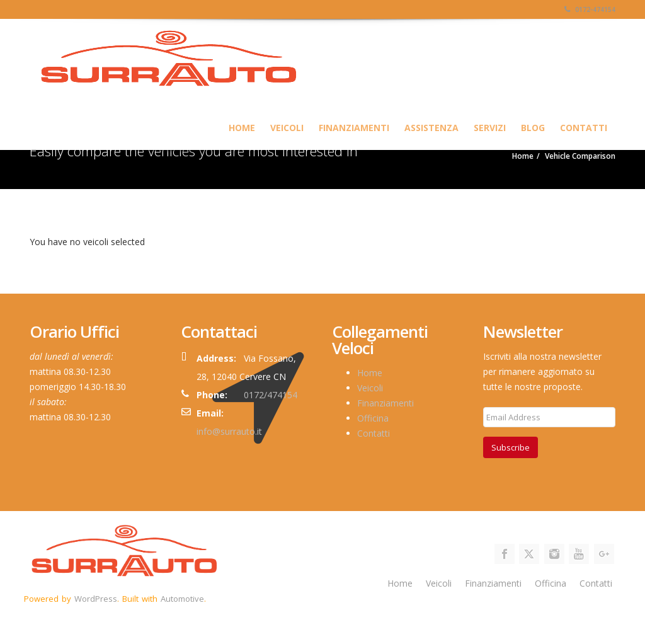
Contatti (584, 128)
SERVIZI (490, 128)
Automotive (182, 599)
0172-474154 (590, 9)
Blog (533, 128)
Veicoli (287, 128)
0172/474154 (271, 395)
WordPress (96, 599)
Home (370, 373)
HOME (242, 128)
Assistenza (431, 128)
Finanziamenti (354, 128)
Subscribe (511, 447)
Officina (373, 418)
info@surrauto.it (229, 431)
